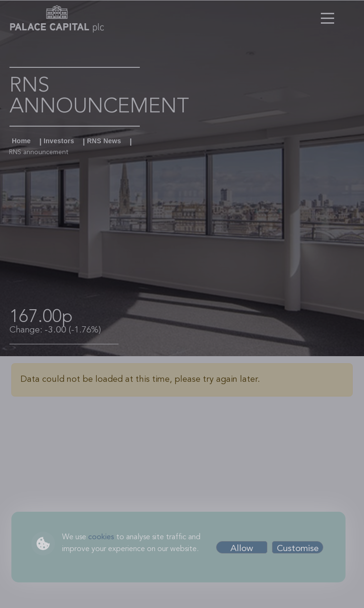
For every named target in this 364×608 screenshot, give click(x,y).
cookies (101, 537)
